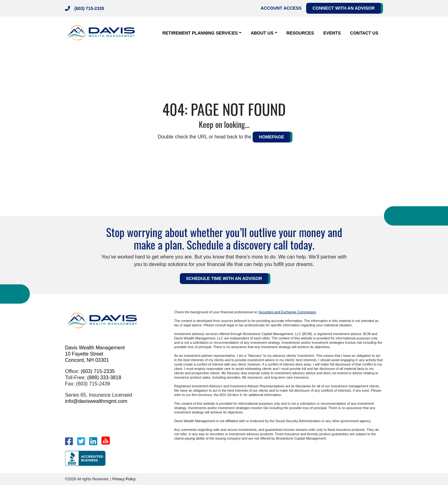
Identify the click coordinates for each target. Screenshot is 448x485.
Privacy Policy (124, 479)
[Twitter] (81, 441)
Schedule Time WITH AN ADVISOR (224, 278)
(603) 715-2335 (89, 8)
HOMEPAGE (271, 137)
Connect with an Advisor (343, 8)
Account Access (281, 8)
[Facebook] (69, 441)
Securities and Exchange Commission (287, 312)
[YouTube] (106, 441)
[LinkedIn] (93, 441)
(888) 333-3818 (104, 378)
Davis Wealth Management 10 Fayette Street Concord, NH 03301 (95, 354)
